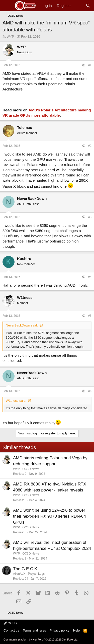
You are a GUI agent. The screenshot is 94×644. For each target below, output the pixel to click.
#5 (90, 316)
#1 (90, 65)
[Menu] (7, 6)
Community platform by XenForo (41, 640)
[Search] (88, 6)
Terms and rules (34, 630)
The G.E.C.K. (26, 569)
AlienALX (19, 574)
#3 (90, 217)
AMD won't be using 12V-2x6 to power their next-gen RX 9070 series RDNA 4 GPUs (50, 516)
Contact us (11, 630)
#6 (90, 391)
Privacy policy (60, 630)
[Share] (83, 65)
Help (77, 630)
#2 (90, 146)
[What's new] (78, 6)
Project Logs (36, 574)
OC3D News (31, 469)
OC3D (10, 623)
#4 (90, 277)
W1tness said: (16, 401)
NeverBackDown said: (22, 325)
